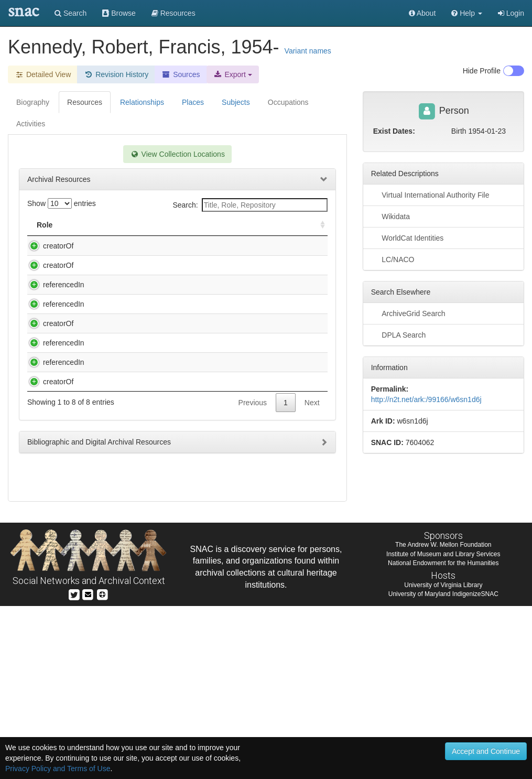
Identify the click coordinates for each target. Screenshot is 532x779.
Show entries (62, 203)
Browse (119, 13)
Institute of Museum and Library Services (443, 727)
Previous (253, 602)
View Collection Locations (177, 154)
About (422, 13)
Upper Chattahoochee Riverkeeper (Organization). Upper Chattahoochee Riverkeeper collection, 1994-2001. (145, 570)
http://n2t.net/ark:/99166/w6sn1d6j (426, 399)
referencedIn (53, 327)
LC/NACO (393, 259)
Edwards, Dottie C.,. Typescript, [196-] (146, 246)
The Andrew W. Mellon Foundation (443, 718)
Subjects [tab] (236, 102)
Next (312, 602)
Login (511, 13)
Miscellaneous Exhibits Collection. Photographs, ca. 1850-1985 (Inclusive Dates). (147, 337)
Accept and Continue (486, 751)
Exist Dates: (394, 131)
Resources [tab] (85, 102)
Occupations (288, 102)
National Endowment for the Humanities (443, 735)
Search (70, 13)
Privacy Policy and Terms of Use (58, 769)
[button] (467, 13)
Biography (33, 102)
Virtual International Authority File (430, 194)
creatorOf (48, 246)
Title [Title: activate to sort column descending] (96, 225)
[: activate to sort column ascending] (318, 225)
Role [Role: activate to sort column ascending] (45, 225)
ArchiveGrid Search (408, 313)
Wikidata (390, 216)
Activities (31, 124)
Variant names (308, 51)
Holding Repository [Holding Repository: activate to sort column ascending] (262, 225)
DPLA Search (399, 334)
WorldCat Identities (408, 237)
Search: (250, 205)
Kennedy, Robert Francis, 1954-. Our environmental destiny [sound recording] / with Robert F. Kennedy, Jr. (147, 297)
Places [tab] (193, 102)
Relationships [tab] (142, 102)
